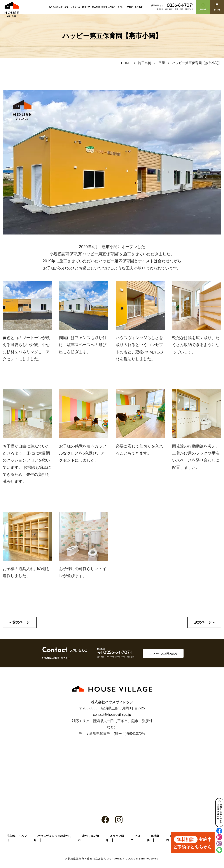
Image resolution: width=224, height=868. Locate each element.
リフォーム (75, 7)
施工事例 (96, 7)
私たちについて (56, 7)
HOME (126, 63)
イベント (121, 7)
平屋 (162, 63)
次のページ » (204, 622)
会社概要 (139, 7)
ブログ (130, 7)
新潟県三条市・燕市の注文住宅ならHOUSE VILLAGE (101, 859)
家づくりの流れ (108, 7)
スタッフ (86, 7)
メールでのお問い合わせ (165, 653)
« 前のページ (20, 622)
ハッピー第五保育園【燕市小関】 (197, 63)
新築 (66, 7)
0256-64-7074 (177, 6)
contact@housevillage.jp (112, 715)
